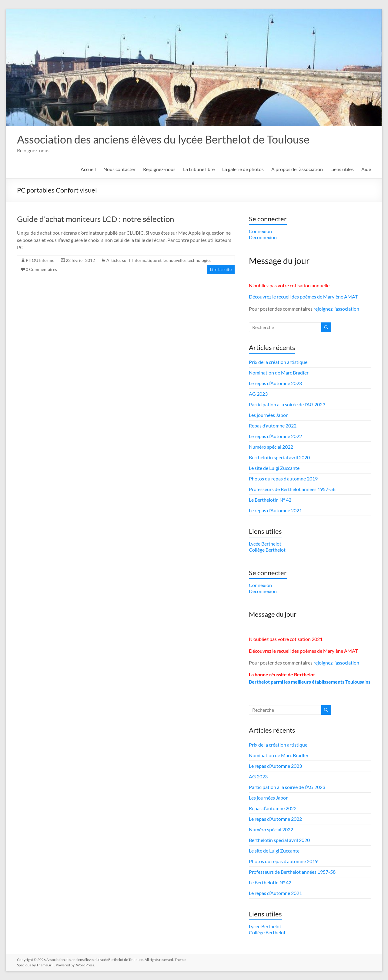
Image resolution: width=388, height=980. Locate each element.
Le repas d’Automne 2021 (275, 510)
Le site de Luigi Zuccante (274, 468)
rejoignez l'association (336, 309)
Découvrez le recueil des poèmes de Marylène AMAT (303, 297)
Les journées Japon (269, 415)
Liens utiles (342, 169)
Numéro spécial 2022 (271, 447)
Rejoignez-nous (159, 169)
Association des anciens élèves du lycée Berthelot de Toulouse (163, 139)
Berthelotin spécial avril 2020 (279, 457)
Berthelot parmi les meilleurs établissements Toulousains (310, 682)
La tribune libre (199, 169)
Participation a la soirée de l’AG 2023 (287, 404)
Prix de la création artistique (278, 362)
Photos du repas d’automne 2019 (283, 478)
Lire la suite (221, 269)
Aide (366, 169)
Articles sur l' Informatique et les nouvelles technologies (159, 260)
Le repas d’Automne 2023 (275, 383)
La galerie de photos (243, 169)
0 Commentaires (41, 269)
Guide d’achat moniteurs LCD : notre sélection (95, 219)
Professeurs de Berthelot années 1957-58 (292, 489)
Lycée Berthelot (265, 544)
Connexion (260, 231)
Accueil (88, 169)
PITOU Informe (40, 260)
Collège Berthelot (267, 550)
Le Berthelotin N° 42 (270, 500)
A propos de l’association (297, 169)
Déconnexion (263, 237)
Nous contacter (119, 169)
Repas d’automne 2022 (273, 426)
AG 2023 (258, 394)
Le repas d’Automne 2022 (275, 436)
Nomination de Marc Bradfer (279, 373)
